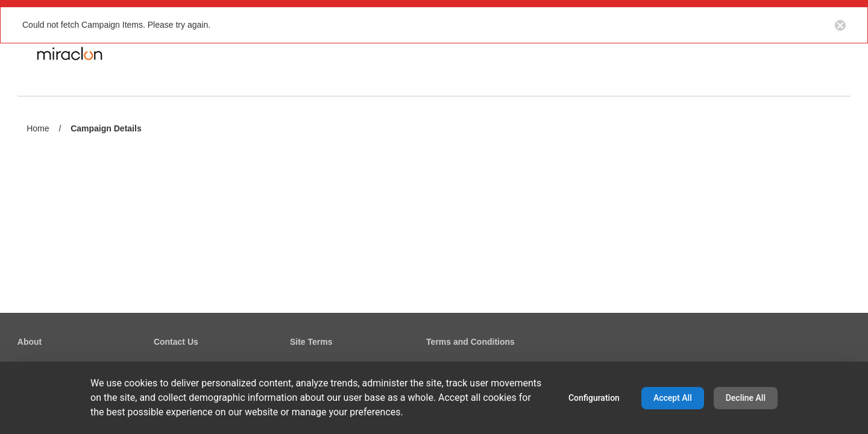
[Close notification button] (840, 25)
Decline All (746, 398)
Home (38, 128)
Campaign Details (106, 129)
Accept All (673, 398)
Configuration (594, 398)
